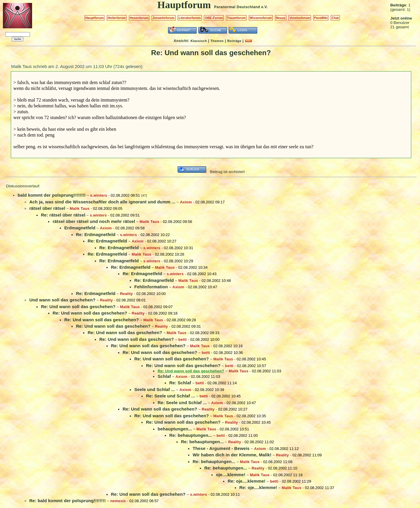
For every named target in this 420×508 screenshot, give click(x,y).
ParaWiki (321, 18)
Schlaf (164, 376)
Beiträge (234, 41)
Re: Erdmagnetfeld (96, 234)
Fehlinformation (151, 287)
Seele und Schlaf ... (154, 389)
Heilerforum (117, 18)
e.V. (264, 7)
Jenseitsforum (164, 18)
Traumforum (236, 18)
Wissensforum (261, 18)
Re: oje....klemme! (246, 481)
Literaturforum (190, 18)
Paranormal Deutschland (237, 7)
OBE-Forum (214, 18)
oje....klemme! (231, 475)
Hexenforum (139, 18)
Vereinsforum (300, 18)
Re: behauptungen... (191, 435)
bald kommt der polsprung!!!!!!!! (51, 195)
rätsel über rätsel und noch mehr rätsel (94, 221)
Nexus (281, 18)
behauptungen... (175, 429)
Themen (217, 41)
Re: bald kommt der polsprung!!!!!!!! (67, 501)
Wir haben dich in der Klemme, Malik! (232, 455)
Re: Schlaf (180, 383)
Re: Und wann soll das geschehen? (78, 307)
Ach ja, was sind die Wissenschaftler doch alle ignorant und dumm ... (102, 202)
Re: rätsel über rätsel (63, 215)
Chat (335, 18)
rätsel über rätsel (47, 208)
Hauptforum (95, 18)
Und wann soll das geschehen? (62, 300)
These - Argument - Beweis (221, 448)
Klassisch (199, 41)
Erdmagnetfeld (80, 228)
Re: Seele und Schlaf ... (170, 396)
